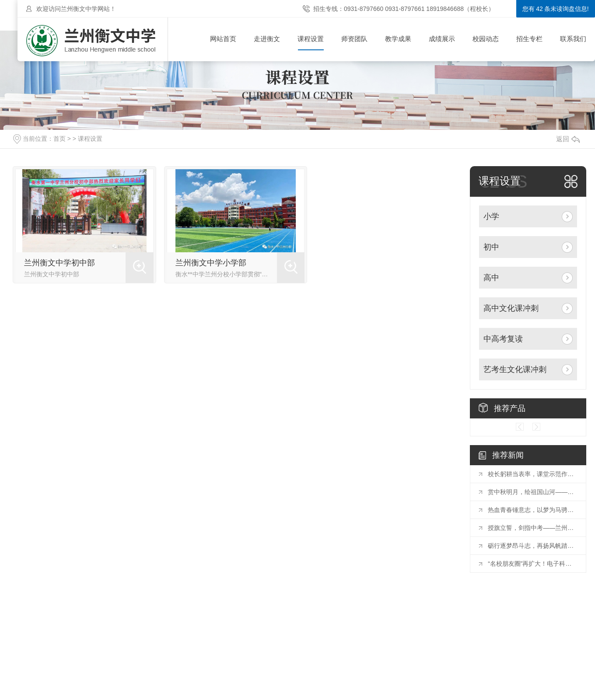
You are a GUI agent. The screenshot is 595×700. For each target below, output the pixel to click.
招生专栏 (529, 39)
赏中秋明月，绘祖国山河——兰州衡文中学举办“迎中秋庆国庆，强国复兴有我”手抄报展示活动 (532, 492)
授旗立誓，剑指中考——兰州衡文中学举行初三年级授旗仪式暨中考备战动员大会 (532, 528)
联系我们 (573, 39)
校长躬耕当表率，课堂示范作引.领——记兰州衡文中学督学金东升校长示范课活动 (532, 474)
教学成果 (398, 39)
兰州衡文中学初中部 (59, 263)
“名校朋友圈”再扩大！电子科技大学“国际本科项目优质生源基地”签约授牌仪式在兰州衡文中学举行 (532, 564)
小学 (491, 216)
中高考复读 (503, 339)
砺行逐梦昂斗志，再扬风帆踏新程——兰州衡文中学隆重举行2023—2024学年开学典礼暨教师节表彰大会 (532, 546)
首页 (59, 139)
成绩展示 (442, 39)
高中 (491, 278)
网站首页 (223, 39)
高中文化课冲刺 (511, 308)
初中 (491, 247)
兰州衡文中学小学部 (211, 263)
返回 (568, 139)
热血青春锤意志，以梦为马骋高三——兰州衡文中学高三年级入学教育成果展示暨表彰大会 (532, 510)
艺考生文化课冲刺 (515, 369)
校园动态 (486, 39)
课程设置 (311, 39)
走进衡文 (267, 39)
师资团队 (354, 39)
